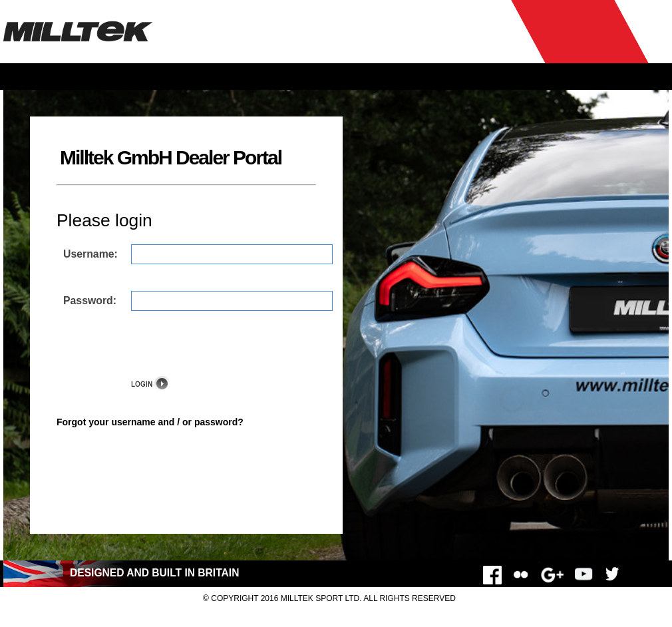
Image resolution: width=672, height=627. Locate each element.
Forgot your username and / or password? (150, 422)
